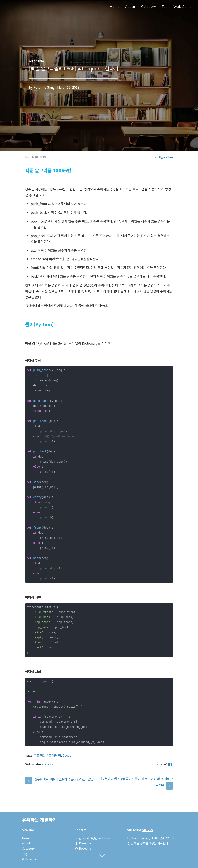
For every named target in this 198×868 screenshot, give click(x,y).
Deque (67, 755)
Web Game (183, 7)
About (130, 7)
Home (115, 7)
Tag (165, 7)
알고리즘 (51, 755)
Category (149, 7)
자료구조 (39, 755)
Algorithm (166, 157)
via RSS (48, 764)
